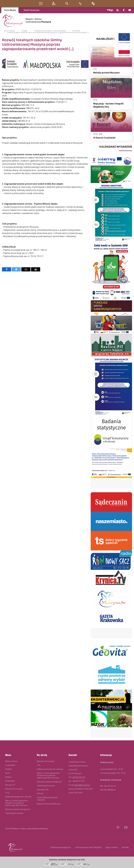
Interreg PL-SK (43, 790)
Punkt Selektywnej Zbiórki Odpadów (47, 799)
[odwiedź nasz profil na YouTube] (130, 10)
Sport (8, 773)
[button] (41, 3)
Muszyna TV (10, 785)
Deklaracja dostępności (61, 847)
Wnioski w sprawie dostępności (18, 809)
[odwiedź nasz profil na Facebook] (124, 10)
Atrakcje (8, 777)
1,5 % (7, 793)
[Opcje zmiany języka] (80, 3)
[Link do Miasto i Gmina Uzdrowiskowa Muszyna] (15, 847)
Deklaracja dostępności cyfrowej (18, 797)
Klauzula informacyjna (14, 789)
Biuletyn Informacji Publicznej (49, 804)
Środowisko (10, 781)
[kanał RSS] (118, 10)
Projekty (9, 769)
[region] (111, 155)
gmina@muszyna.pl (82, 785)
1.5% (39, 765)
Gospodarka (10, 765)
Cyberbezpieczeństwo (14, 813)
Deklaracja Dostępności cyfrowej (50, 769)
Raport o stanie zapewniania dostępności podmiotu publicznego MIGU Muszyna (48, 775)
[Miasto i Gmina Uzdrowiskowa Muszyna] (28, 21)
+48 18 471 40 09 (79, 777)
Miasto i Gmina (11, 761)
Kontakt (125, 847)
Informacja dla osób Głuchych (88, 847)
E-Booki (40, 793)
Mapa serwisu (112, 847)
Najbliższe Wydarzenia (114, 39)
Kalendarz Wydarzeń (116, 147)
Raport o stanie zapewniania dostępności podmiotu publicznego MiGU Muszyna (17, 803)
